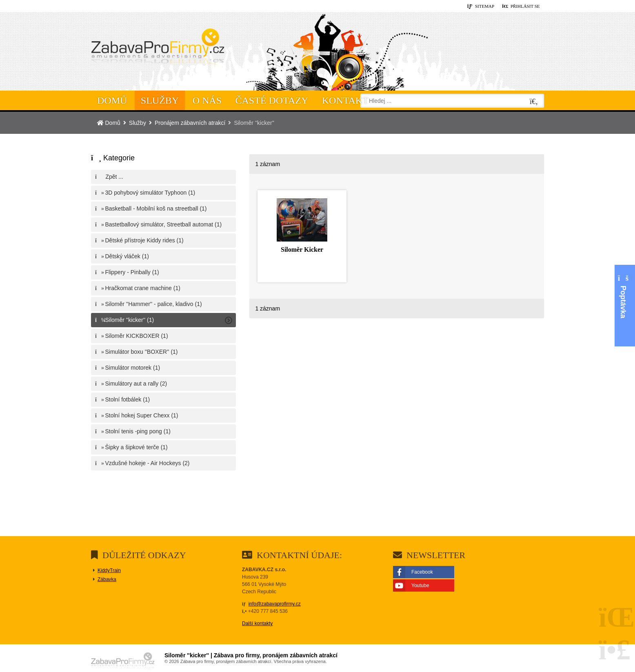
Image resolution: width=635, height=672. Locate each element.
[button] (521, 7)
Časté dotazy (272, 100)
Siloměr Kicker (302, 250)
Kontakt (345, 100)
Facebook (422, 572)
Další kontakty (257, 623)
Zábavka (107, 579)
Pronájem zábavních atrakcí (190, 123)
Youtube (420, 586)
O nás (207, 100)
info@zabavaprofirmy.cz (275, 604)
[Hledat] (534, 102)
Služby (160, 100)
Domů (158, 49)
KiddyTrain (109, 570)
